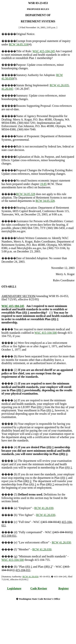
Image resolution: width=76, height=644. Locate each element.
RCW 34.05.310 (18, 44)
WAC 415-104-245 (44, 51)
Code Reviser (39, 588)
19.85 (43, 184)
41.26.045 (7, 89)
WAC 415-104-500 (46, 333)
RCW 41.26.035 (59, 85)
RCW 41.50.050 (30, 577)
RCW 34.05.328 (26, 194)
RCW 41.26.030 (44, 508)
